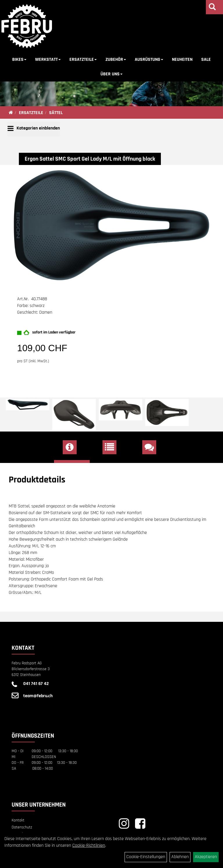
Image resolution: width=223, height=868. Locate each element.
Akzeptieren (206, 857)
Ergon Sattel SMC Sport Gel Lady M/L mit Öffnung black (90, 159)
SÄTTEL (56, 113)
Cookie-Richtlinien (89, 845)
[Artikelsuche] (212, 8)
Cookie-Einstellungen (146, 857)
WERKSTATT (48, 60)
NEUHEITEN (182, 60)
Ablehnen (180, 857)
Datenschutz (22, 827)
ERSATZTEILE (83, 60)
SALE (206, 60)
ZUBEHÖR (116, 60)
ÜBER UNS (111, 74)
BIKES (19, 60)
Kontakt (18, 820)
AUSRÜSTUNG (149, 60)
